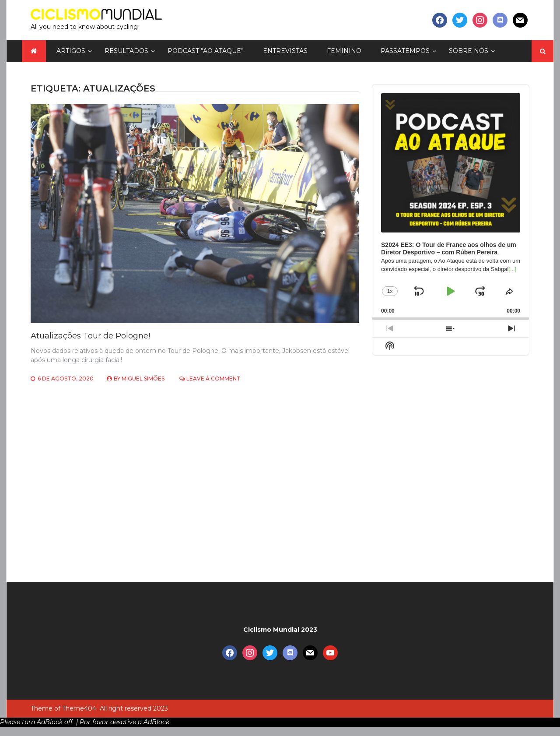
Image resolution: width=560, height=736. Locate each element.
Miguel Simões (143, 379)
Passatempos (405, 51)
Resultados (126, 51)
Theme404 (79, 708)
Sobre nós (469, 51)
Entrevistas (285, 51)
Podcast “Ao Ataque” (206, 51)
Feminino (344, 51)
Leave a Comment (213, 379)
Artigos (71, 51)
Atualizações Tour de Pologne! (90, 336)
